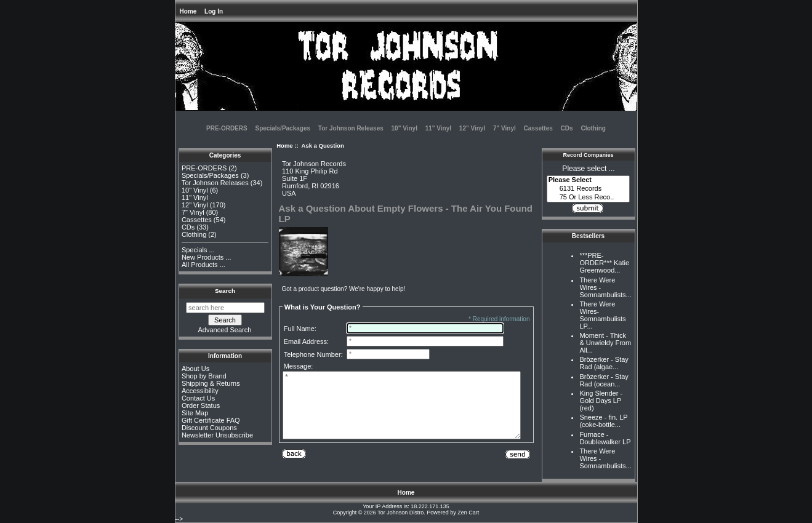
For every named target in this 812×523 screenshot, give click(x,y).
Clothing (593, 128)
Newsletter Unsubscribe (217, 435)
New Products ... (207, 257)
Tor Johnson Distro (400, 513)
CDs (567, 128)
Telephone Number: (313, 354)
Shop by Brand (204, 376)
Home (188, 11)
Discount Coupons (209, 428)
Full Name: (300, 329)
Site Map (195, 413)
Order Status (201, 405)
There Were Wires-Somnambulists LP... (602, 315)
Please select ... (588, 169)
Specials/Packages (283, 128)
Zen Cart (468, 513)
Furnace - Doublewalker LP (605, 438)
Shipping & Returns (211, 383)
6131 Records (589, 189)
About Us (195, 369)
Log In (214, 11)
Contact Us (198, 398)
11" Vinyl (438, 128)
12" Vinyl (472, 128)
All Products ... (203, 265)
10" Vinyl (404, 128)
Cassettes (538, 128)
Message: (299, 366)
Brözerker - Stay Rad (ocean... (604, 380)
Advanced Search (225, 330)
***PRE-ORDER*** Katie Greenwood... (604, 263)
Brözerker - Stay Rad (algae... (604, 363)
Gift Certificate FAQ (211, 420)
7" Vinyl (504, 128)
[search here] (225, 308)
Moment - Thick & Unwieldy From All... (605, 343)
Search (225, 291)
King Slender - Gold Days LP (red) (601, 401)
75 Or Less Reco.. (589, 198)
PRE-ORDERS (227, 128)
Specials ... (198, 250)
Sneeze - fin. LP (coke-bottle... (603, 421)
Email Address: (306, 341)
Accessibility (200, 391)
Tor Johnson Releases (351, 128)
